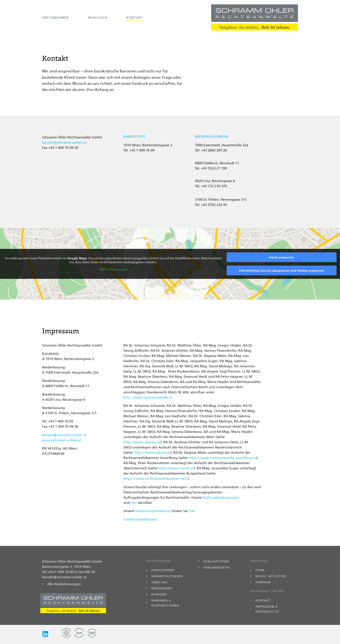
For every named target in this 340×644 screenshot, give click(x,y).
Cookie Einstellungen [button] (140, 519)
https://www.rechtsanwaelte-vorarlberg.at (222, 458)
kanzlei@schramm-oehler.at (64, 142)
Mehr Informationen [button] (113, 269)
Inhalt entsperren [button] (282, 257)
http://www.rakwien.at (142, 442)
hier (134, 503)
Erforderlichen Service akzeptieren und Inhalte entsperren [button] (282, 270)
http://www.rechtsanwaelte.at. (148, 397)
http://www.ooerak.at (176, 468)
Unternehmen (55, 17)
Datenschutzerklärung (153, 511)
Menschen (98, 17)
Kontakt (135, 17)
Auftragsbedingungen (221, 497)
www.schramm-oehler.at (62, 440)
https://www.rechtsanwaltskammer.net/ (155, 479)
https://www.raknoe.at (152, 453)
